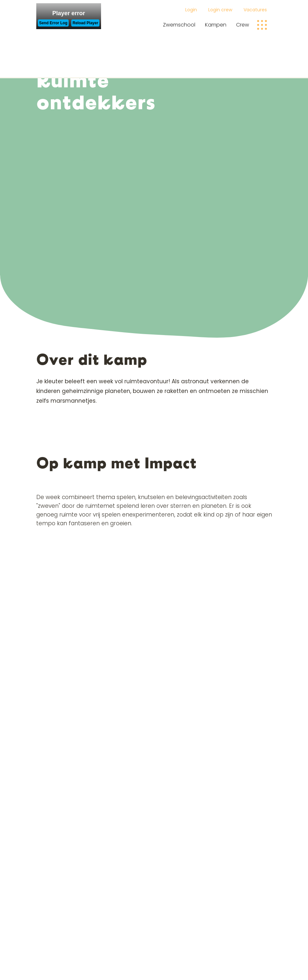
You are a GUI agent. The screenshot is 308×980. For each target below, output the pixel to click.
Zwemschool (179, 25)
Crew (243, 25)
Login (191, 10)
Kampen (216, 25)
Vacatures (255, 10)
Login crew (220, 10)
